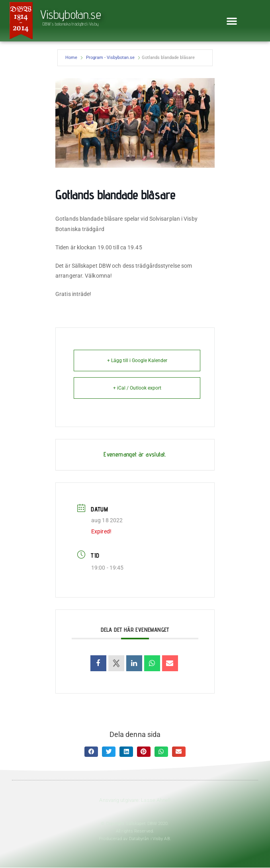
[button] (232, 21)
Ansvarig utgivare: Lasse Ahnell (135, 800)
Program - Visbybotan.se (110, 58)
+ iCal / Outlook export (137, 388)
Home (71, 58)
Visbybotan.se (71, 14)
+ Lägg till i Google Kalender (137, 361)
